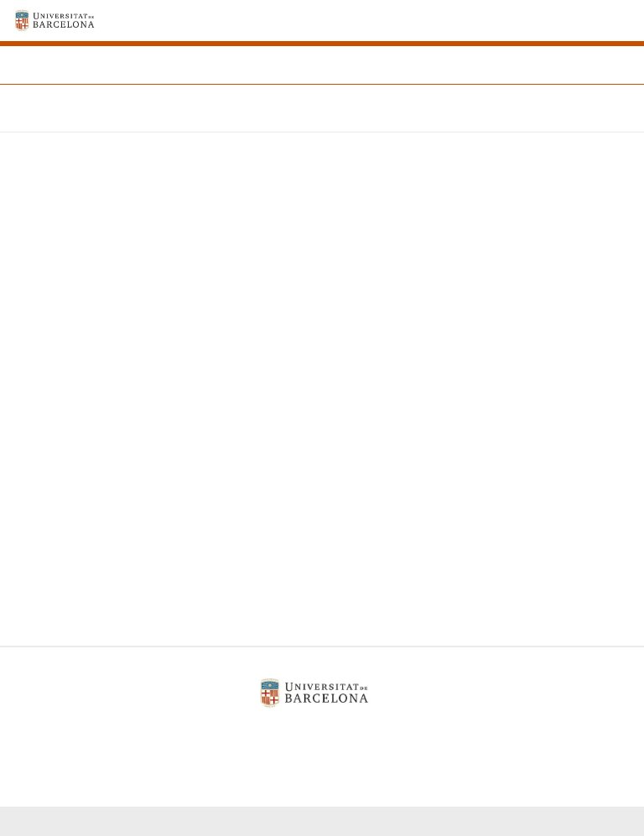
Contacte (417, 736)
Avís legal (211, 736)
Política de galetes (315, 736)
